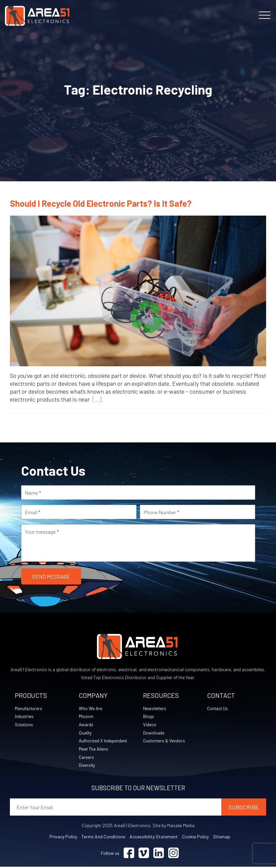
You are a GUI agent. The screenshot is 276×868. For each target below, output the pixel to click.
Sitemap (222, 838)
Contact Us (219, 709)
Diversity (87, 766)
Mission (86, 717)
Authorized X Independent (104, 742)
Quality (86, 733)
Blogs (149, 717)
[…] (96, 399)
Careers (87, 758)
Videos (150, 725)
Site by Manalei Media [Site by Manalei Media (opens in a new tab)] (174, 827)
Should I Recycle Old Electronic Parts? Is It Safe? (101, 203)
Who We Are (91, 709)
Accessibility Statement (154, 838)
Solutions (24, 725)
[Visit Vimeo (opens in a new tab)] (144, 854)
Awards (87, 725)
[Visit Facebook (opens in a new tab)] (129, 854)
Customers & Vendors (165, 742)
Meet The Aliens (94, 750)
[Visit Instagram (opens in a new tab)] (173, 854)
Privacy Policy (63, 838)
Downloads (154, 733)
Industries (25, 717)
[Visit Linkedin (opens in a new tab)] (159, 854)
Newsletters (155, 709)
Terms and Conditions (103, 838)
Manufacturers (29, 709)
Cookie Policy (195, 838)
